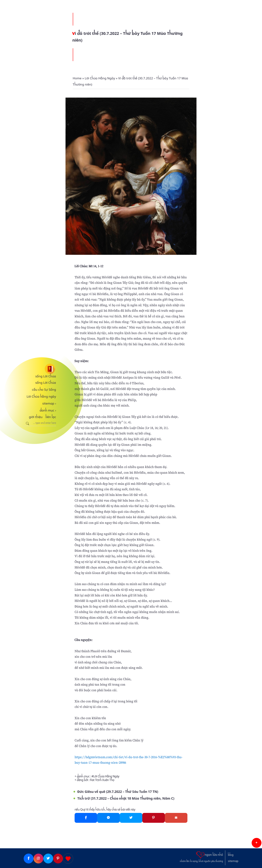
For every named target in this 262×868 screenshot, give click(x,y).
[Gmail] (176, 818)
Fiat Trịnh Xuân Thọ (102, 780)
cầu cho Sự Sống (44, 390)
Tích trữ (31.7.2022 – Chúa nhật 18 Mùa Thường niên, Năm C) (126, 798)
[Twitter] (131, 818)
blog (231, 855)
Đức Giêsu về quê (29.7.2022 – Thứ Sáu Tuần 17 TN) (118, 792)
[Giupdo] (68, 859)
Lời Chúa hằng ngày (41, 397)
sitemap (49, 403)
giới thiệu (36, 417)
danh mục (48, 410)
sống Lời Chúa (46, 376)
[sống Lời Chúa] (40, 369)
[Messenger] (108, 818)
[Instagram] (38, 859)
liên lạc (51, 417)
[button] (257, 843)
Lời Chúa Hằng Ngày (106, 776)
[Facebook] (86, 818)
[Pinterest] (154, 818)
